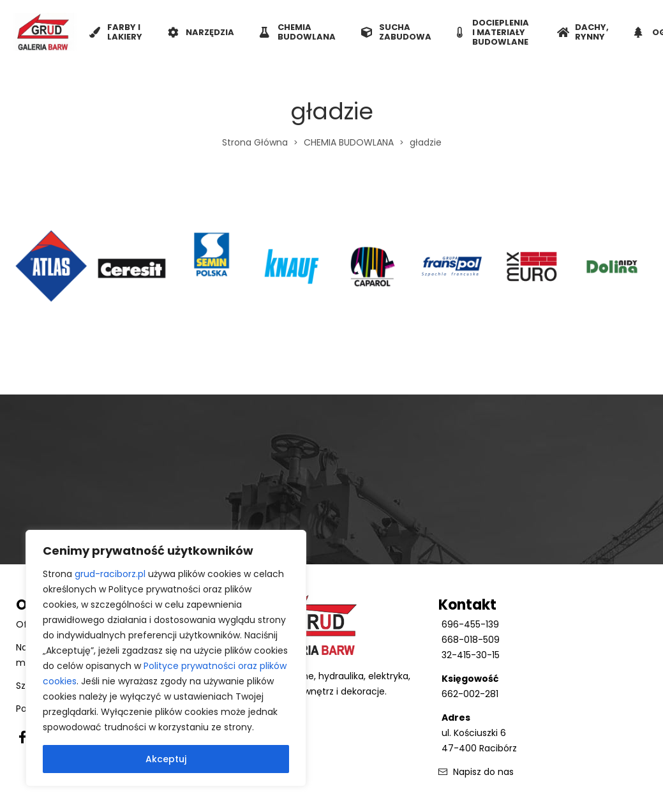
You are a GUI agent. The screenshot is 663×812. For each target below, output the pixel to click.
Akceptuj (166, 759)
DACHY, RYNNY (583, 32)
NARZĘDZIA (201, 32)
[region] (166, 658)
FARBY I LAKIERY (116, 32)
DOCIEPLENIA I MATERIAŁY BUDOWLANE (493, 32)
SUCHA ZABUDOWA (396, 32)
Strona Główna (255, 142)
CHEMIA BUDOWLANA (298, 32)
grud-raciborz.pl (110, 574)
